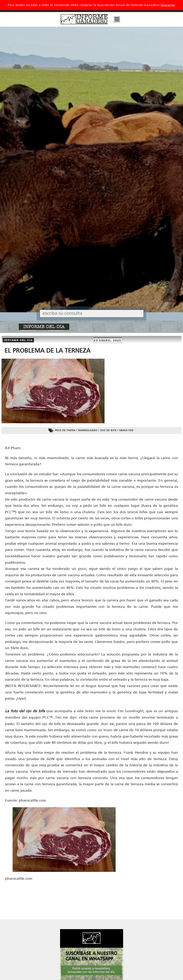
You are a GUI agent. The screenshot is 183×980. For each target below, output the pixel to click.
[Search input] (93, 313)
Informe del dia (18, 340)
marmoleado (88, 430)
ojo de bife (108, 430)
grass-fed (126, 430)
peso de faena (65, 430)
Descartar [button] (168, 5)
